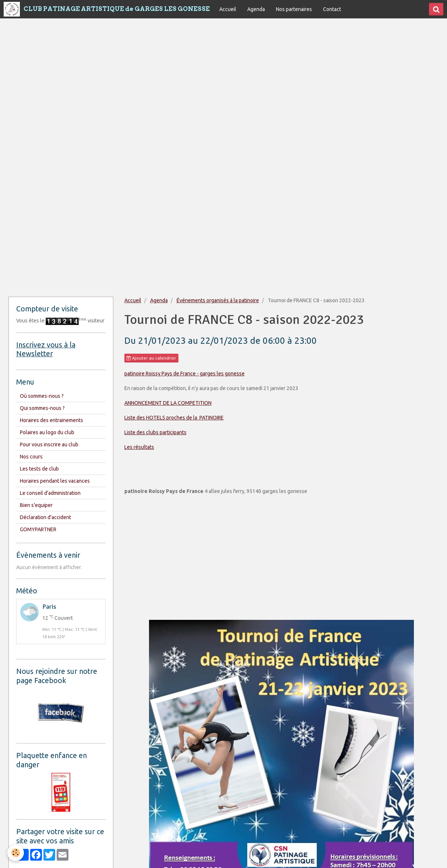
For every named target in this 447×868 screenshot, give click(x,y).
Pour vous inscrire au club (49, 444)
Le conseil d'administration (50, 493)
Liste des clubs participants (155, 432)
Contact (332, 9)
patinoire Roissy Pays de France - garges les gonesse (185, 374)
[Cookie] (16, 853)
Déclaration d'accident (45, 517)
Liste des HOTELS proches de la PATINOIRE (174, 418)
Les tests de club (39, 469)
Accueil (228, 9)
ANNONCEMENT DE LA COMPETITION (168, 403)
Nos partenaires (294, 9)
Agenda (256, 9)
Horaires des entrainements (52, 420)
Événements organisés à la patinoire (218, 300)
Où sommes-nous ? (42, 396)
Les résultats (139, 447)
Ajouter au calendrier (151, 358)
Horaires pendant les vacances (55, 481)
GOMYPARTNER (38, 529)
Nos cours (31, 457)
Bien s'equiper (36, 505)
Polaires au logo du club (47, 432)
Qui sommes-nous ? (42, 408)
